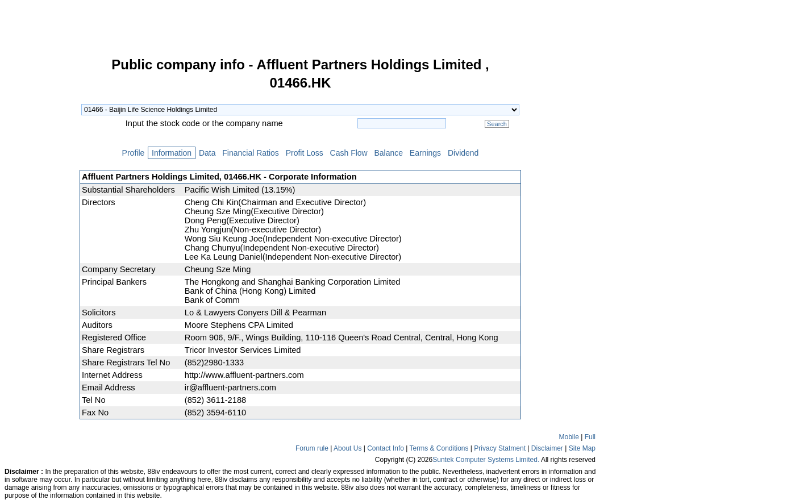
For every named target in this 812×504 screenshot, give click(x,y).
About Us (347, 448)
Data (207, 153)
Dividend (463, 153)
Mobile (569, 437)
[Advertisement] (40, 230)
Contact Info (386, 448)
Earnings (425, 153)
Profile (133, 153)
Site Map (582, 448)
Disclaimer (547, 448)
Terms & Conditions (439, 448)
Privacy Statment (500, 448)
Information (172, 153)
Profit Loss (305, 153)
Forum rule (312, 448)
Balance (389, 153)
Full (590, 437)
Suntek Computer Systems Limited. (486, 460)
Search (497, 124)
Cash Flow (349, 153)
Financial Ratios (250, 153)
